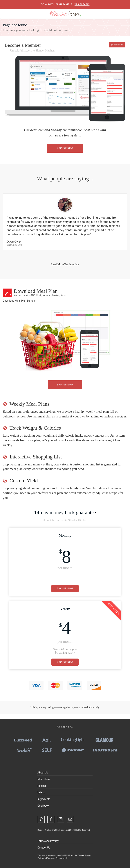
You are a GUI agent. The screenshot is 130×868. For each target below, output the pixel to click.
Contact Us (44, 848)
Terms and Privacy (48, 841)
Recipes (42, 786)
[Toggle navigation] (5, 14)
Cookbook (43, 806)
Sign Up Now (65, 148)
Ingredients (44, 799)
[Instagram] (61, 819)
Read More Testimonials (65, 264)
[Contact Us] (70, 819)
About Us (43, 773)
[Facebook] (51, 819)
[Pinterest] (41, 819)
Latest (41, 792)
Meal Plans (44, 779)
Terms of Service (55, 858)
